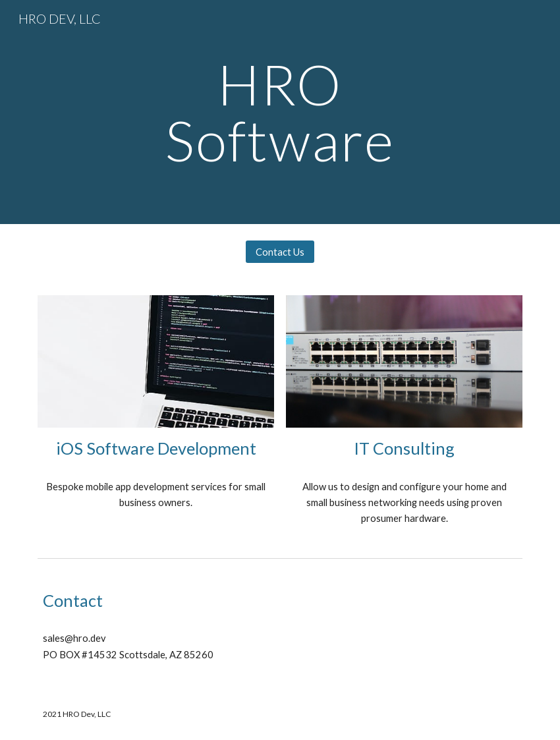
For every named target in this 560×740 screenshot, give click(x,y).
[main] (280, 112)
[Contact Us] (280, 252)
